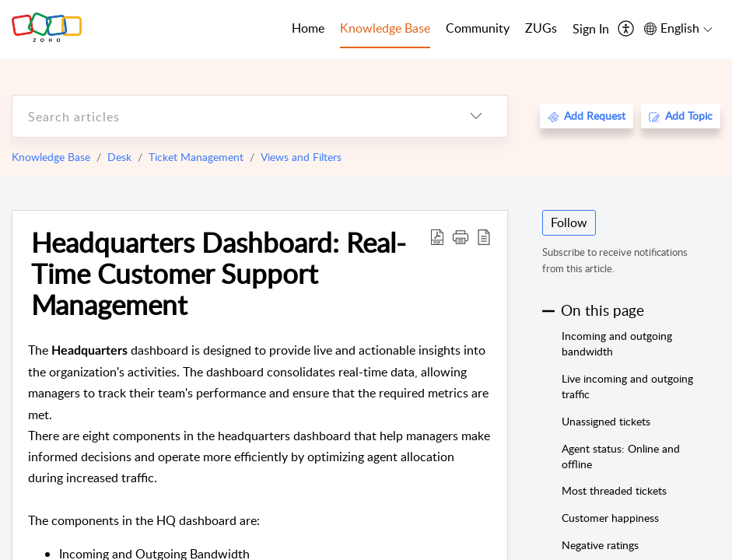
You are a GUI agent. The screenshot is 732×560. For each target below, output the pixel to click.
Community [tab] (478, 28)
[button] (461, 236)
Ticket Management (196, 157)
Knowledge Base (51, 157)
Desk (119, 157)
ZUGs (541, 28)
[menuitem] (591, 30)
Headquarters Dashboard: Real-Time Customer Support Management (219, 273)
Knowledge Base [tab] (385, 28)
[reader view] (484, 236)
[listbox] (476, 116)
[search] (229, 116)
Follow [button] (569, 222)
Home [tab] (308, 28)
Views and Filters (301, 157)
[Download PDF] (437, 236)
